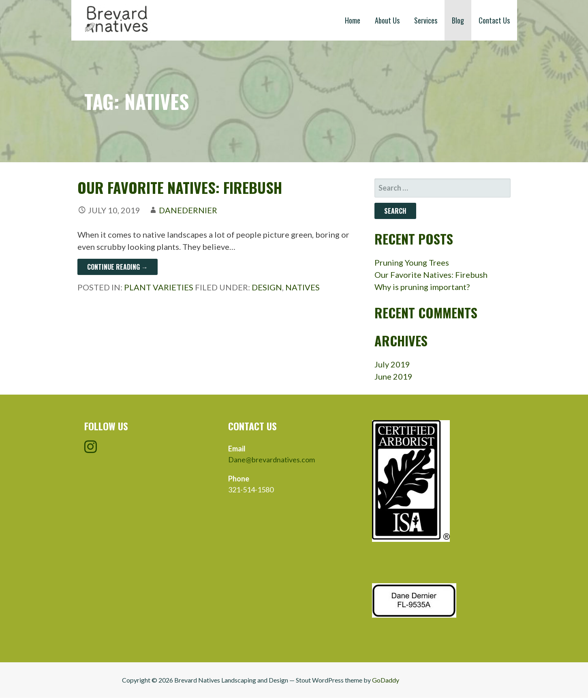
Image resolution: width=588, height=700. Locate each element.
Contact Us (494, 20)
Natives (303, 287)
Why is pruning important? (422, 287)
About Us (387, 20)
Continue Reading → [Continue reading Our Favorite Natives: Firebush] (118, 267)
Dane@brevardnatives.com (272, 460)
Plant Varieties (159, 287)
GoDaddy (386, 680)
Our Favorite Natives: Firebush (180, 187)
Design (267, 287)
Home (353, 20)
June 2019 (393, 376)
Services (426, 20)
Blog (458, 20)
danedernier (188, 210)
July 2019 (392, 364)
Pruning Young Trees (412, 262)
